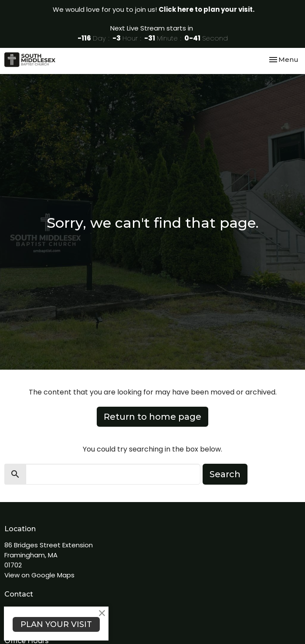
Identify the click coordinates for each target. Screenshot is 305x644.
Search (225, 474)
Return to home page (152, 417)
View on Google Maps (39, 575)
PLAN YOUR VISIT (56, 624)
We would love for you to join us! (154, 9)
